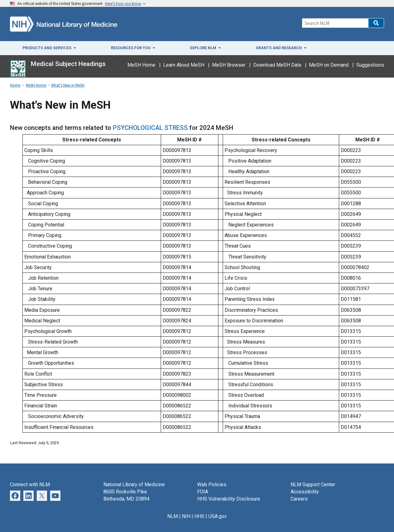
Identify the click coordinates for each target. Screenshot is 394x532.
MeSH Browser (229, 65)
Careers (299, 499)
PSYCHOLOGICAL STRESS (151, 128)
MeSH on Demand (329, 65)
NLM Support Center (313, 484)
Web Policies (212, 484)
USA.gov (218, 516)
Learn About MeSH (184, 65)
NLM (173, 516)
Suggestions (370, 65)
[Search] (335, 23)
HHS (199, 516)
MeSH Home (141, 65)
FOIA (203, 492)
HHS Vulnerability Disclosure (229, 499)
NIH (186, 516)
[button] (376, 23)
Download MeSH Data (277, 65)
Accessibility (305, 492)
